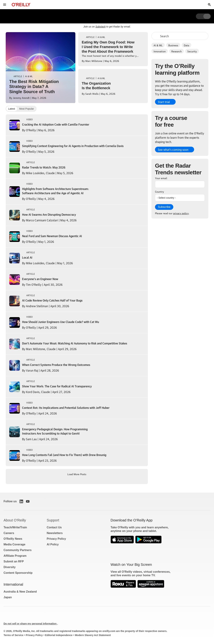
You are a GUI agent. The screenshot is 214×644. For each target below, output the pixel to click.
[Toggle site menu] (5, 5)
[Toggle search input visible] (209, 5)
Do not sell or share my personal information (30, 624)
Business (173, 45)
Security (192, 51)
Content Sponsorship (18, 573)
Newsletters (55, 533)
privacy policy (181, 213)
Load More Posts (77, 474)
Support (53, 520)
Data (186, 45)
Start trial (164, 102)
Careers (9, 533)
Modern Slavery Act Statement (93, 635)
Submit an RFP (14, 561)
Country (159, 191)
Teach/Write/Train (15, 527)
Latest (12, 109)
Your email (161, 178)
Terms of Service (14, 635)
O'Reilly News (13, 539)
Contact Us (54, 527)
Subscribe (164, 207)
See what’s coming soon (173, 150)
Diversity (10, 567)
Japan (8, 597)
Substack (101, 27)
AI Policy (53, 544)
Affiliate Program (15, 556)
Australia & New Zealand (20, 592)
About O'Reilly (15, 520)
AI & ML (158, 45)
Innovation (160, 51)
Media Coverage (14, 544)
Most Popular (26, 109)
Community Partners (18, 550)
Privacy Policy (56, 539)
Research (176, 51)
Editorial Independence (59, 635)
